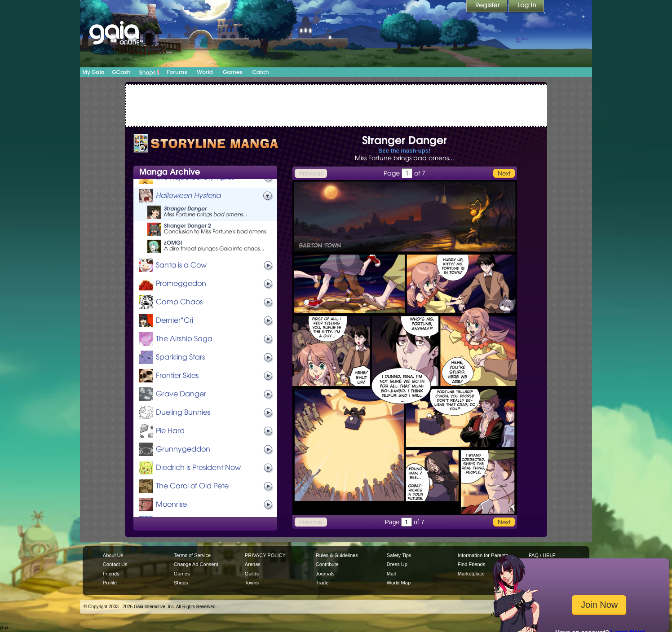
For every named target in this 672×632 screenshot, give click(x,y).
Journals (325, 574)
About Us (113, 555)
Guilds (252, 574)
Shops (149, 72)
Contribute (327, 564)
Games (233, 72)
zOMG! (173, 243)
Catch (261, 72)
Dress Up (397, 564)
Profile (110, 583)
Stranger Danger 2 (188, 226)
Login (526, 7)
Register (487, 7)
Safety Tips (399, 555)
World (205, 72)
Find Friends (471, 564)
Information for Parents (483, 555)
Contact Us (115, 564)
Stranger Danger (185, 208)
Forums (177, 72)
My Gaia (93, 72)
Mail (391, 574)
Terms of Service (192, 555)
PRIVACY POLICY (265, 555)
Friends (111, 574)
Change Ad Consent (196, 564)
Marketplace (471, 574)
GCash (122, 72)
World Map (399, 583)
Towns (252, 583)
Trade (322, 583)
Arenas (253, 564)
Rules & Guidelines (337, 555)
